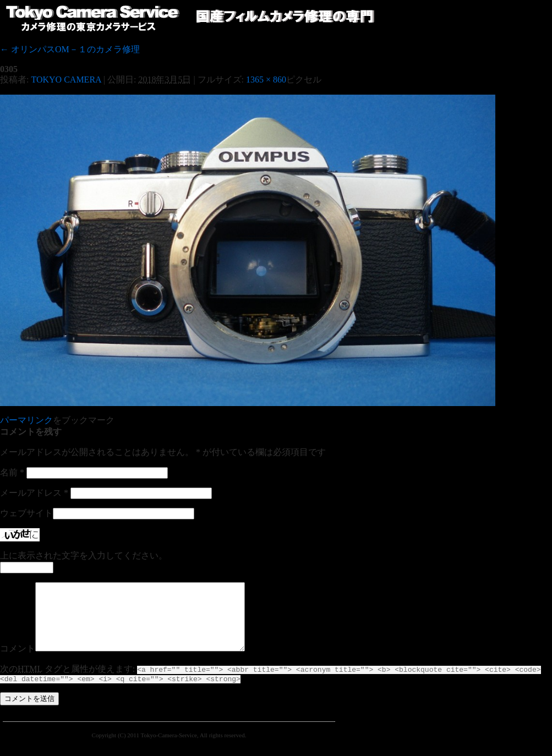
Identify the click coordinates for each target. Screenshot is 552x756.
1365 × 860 (266, 80)
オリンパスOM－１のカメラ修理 (70, 49)
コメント (18, 662)
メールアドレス (34, 493)
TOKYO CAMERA (66, 80)
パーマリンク (26, 420)
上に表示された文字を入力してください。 (84, 555)
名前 (12, 472)
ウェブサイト (26, 513)
